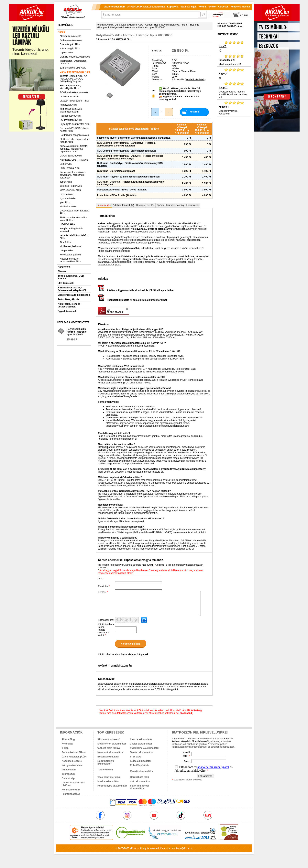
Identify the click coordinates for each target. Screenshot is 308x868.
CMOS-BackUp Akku (71, 156)
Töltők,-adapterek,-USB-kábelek (71, 277)
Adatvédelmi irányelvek (135, 654)
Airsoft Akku (66, 242)
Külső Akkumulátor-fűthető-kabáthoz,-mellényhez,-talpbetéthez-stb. (74, 149)
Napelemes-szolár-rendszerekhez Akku (70, 260)
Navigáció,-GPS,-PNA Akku (74, 160)
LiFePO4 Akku (67, 224)
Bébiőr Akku (66, 164)
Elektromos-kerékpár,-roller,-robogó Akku (75, 141)
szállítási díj (187, 713)
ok (234, 74)
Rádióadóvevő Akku (70, 116)
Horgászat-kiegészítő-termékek (71, 230)
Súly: (155, 74)
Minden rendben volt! (234, 60)
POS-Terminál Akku (70, 168)
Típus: (155, 66)
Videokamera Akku (70, 97)
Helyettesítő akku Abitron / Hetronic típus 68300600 (77, 332)
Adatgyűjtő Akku (68, 105)
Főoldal (101, 25)
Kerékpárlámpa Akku (71, 255)
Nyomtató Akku (68, 198)
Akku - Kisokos (155, 565)
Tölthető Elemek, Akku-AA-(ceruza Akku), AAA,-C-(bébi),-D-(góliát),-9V (74, 79)
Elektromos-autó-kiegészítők (74, 295)
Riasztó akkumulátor (142, 771)
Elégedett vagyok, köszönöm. (234, 108)
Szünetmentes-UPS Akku (73, 68)
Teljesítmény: (159, 63)
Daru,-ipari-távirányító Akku (75, 72)
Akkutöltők (64, 267)
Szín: (155, 69)
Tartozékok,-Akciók (68, 299)
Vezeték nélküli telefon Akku (74, 101)
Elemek (62, 271)
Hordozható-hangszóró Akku (75, 135)
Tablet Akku (66, 182)
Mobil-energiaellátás (70, 246)
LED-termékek (66, 283)
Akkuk (61, 32)
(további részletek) (195, 80)
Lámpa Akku (66, 251)
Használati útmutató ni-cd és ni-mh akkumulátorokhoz (133, 300)
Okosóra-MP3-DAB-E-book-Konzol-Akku (74, 130)
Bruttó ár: (157, 51)
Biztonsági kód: (106, 620)
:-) (234, 46)
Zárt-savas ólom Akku (71, 40)
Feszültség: (158, 60)
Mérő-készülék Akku (70, 190)
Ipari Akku (65, 202)
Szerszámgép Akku (70, 44)
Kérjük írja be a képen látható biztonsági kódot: (106, 630)
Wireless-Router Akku (71, 186)
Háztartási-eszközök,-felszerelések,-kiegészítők (72, 289)
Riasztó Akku (66, 194)
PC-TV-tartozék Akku (71, 120)
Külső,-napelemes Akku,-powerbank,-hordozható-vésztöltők (73, 175)
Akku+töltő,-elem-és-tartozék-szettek (69, 305)
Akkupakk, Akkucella (70, 36)
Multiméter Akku (68, 207)
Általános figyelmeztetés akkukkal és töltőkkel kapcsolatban (136, 290)
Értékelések (228, 34)
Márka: (156, 77)
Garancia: (157, 80)
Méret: (155, 71)
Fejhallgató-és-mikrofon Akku (75, 124)
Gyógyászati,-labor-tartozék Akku (74, 212)
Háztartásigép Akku (70, 48)
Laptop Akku (66, 53)
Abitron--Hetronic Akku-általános (162, 25)
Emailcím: (104, 586)
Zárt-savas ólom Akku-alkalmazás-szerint (71, 110)
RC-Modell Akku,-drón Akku (74, 92)
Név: (100, 579)
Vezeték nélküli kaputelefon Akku (74, 237)
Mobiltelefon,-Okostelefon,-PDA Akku (74, 62)
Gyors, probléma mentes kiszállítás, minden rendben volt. (234, 90)
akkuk (133, 848)
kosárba (194, 112)
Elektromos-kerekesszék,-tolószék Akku (73, 219)
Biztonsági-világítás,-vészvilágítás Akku (71, 87)
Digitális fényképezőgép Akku (75, 57)
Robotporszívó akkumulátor (106, 762)
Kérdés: (103, 592)
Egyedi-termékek (67, 311)
